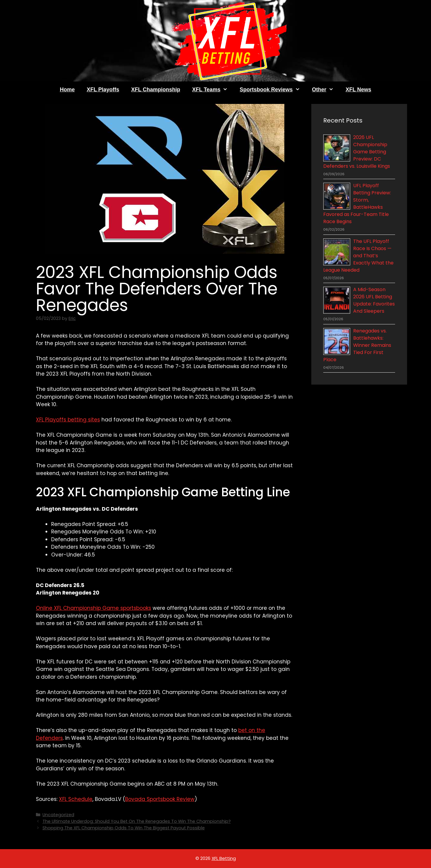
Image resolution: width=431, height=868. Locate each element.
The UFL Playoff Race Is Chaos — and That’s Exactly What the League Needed (358, 256)
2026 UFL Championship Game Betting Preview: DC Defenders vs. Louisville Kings (357, 152)
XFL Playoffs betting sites (68, 420)
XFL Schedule (76, 799)
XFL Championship (156, 90)
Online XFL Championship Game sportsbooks (94, 608)
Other (326, 90)
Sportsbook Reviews (273, 90)
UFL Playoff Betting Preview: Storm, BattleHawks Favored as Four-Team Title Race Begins (357, 204)
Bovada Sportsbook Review (160, 799)
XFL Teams (213, 90)
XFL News (359, 90)
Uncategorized (58, 815)
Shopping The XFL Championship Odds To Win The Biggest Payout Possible (124, 828)
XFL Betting (224, 858)
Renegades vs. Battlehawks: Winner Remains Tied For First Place (357, 345)
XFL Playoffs (103, 90)
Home (67, 90)
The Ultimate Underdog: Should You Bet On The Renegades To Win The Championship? (137, 821)
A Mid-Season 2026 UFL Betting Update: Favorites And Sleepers (374, 300)
